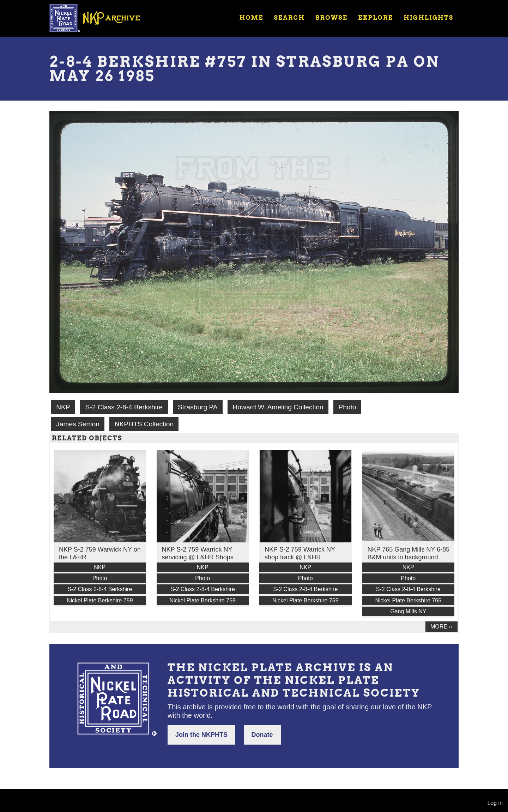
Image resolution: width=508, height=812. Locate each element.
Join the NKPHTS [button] (201, 735)
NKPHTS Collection (144, 424)
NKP (63, 407)
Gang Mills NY (408, 611)
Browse (331, 18)
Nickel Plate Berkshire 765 (408, 600)
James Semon (78, 424)
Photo (347, 407)
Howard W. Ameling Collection (278, 407)
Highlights (428, 18)
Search (289, 18)
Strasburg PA (198, 407)
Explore (376, 18)
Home (251, 18)
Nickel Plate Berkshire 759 (100, 600)
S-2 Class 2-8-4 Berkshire (124, 407)
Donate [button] (262, 735)
